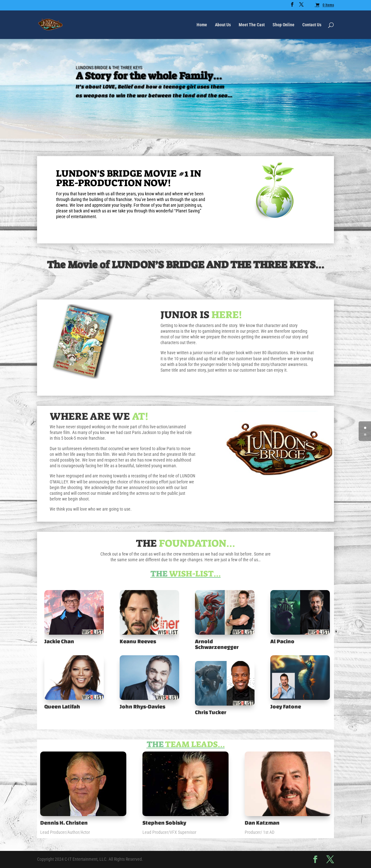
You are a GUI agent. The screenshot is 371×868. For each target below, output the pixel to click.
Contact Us (312, 25)
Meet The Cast (252, 25)
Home (202, 25)
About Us (223, 25)
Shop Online (283, 25)
